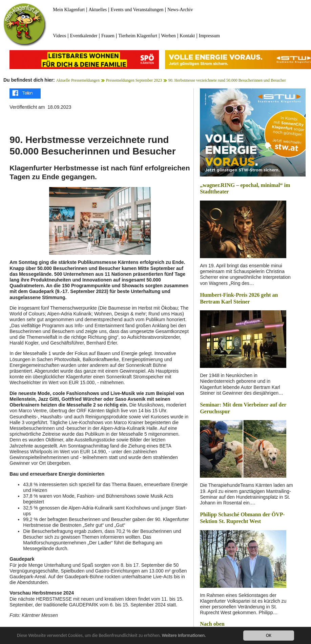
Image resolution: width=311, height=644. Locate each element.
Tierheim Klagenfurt (138, 36)
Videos (59, 36)
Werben (169, 36)
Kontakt (187, 36)
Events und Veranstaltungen (137, 10)
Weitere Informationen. (184, 636)
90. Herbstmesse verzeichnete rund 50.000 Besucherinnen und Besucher (227, 80)
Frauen (108, 36)
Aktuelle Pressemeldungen (78, 80)
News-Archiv (180, 10)
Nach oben (212, 624)
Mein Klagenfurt (69, 10)
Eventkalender (84, 36)
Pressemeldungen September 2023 (134, 80)
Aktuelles (98, 10)
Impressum (209, 36)
